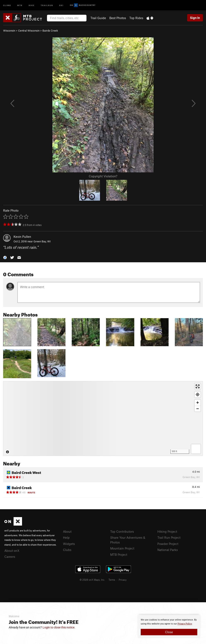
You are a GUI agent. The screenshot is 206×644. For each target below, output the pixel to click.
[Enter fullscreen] (198, 386)
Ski (61, 5)
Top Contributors (122, 531)
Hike (32, 5)
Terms (112, 580)
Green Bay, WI (42, 241)
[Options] (196, 449)
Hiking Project (167, 531)
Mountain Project (122, 548)
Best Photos (118, 18)
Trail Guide (98, 18)
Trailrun (47, 5)
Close (169, 632)
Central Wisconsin (29, 31)
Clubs (67, 550)
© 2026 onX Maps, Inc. (92, 580)
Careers (10, 557)
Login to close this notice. (59, 627)
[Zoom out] (198, 409)
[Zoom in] (198, 403)
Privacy (123, 580)
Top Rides (136, 18)
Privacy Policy (185, 624)
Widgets (69, 544)
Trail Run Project (169, 537)
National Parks (168, 550)
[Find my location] (198, 394)
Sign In (195, 18)
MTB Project (119, 554)
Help (66, 537)
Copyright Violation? (103, 176)
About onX (12, 551)
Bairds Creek (50, 31)
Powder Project (168, 544)
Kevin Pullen (22, 237)
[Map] (103, 418)
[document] (169, 627)
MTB (20, 5)
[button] (5, 257)
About (67, 531)
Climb (7, 5)
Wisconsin (9, 31)
